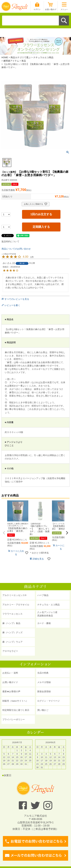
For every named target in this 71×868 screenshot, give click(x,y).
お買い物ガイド (10, 682)
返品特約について (10, 241)
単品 (24, 61)
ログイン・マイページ (48, 701)
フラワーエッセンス (12, 614)
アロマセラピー (10, 651)
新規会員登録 (44, 692)
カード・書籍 (44, 623)
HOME (5, 58)
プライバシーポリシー (14, 720)
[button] (4, 533)
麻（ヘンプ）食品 (11, 623)
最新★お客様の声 (11, 692)
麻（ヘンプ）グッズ (12, 633)
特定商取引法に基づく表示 (16, 710)
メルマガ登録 (44, 682)
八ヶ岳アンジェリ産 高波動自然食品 (47, 614)
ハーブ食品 (43, 595)
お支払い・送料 (10, 673)
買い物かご (43, 710)
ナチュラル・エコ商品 (48, 605)
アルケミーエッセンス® (14, 595)
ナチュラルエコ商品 (43, 58)
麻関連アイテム (11, 61)
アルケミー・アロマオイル (16, 605)
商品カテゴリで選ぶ (21, 58)
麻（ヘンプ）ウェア (12, 642)
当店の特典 (43, 673)
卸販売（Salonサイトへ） (15, 701)
